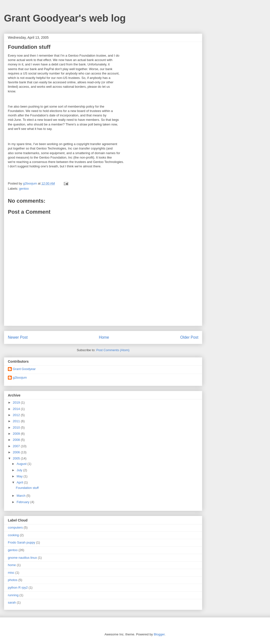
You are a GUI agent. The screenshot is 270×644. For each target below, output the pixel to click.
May (20, 476)
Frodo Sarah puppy (21, 542)
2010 (17, 427)
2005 (17, 458)
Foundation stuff (27, 488)
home (12, 565)
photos (13, 580)
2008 (17, 440)
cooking (13, 535)
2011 (17, 421)
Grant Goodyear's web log (65, 18)
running (13, 595)
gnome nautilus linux (22, 558)
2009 (17, 434)
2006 (17, 452)
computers (15, 527)
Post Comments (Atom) (113, 350)
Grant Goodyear (24, 369)
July (20, 470)
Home (104, 337)
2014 (17, 409)
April (20, 482)
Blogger (159, 634)
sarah (12, 602)
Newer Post (18, 337)
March (22, 496)
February (24, 502)
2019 (17, 402)
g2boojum (20, 378)
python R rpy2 (18, 588)
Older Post (189, 337)
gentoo (24, 189)
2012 (17, 415)
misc (11, 573)
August (22, 464)
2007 (17, 446)
